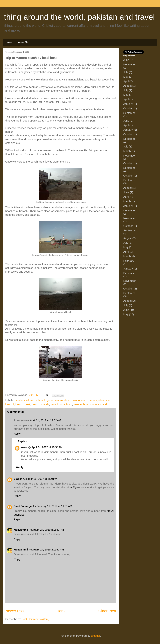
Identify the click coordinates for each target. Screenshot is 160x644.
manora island (98, 404)
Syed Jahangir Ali (25, 506)
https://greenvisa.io (78, 487)
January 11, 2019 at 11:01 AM (54, 506)
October (128, 108)
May (126, 77)
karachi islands (40, 404)
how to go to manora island (54, 400)
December (129, 210)
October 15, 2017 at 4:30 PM (40, 479)
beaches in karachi (26, 400)
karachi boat (23, 404)
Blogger (95, 636)
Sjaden (18, 479)
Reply (17, 434)
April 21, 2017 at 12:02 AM (46, 420)
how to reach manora (84, 400)
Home (9, 42)
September (130, 113)
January (128, 104)
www (24, 447)
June (126, 60)
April (126, 81)
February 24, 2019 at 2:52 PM (46, 530)
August (127, 86)
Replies (22, 441)
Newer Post (15, 611)
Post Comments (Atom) (35, 619)
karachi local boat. (61, 404)
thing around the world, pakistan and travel (79, 17)
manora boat (81, 404)
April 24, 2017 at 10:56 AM (47, 447)
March (127, 151)
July (126, 72)
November (129, 64)
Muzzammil (21, 530)
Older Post (107, 611)
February (129, 261)
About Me (23, 42)
